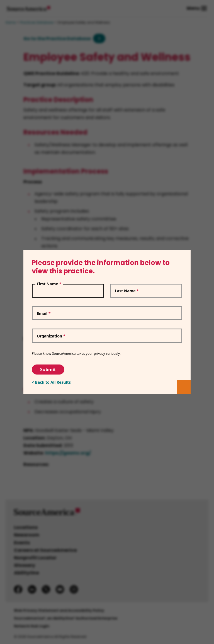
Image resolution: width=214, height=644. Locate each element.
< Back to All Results (51, 382)
